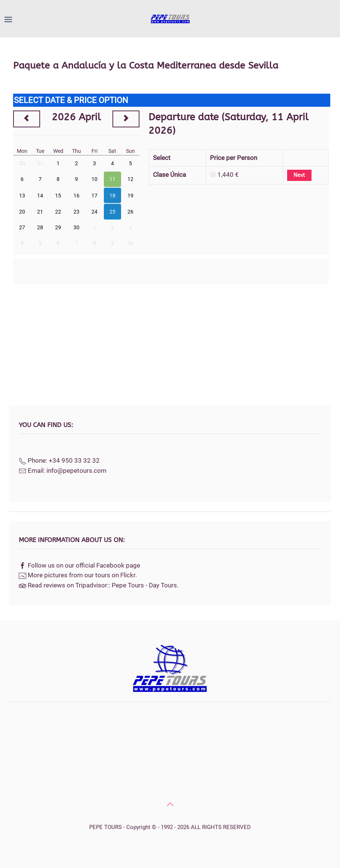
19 (130, 196)
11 (112, 179)
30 (22, 163)
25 (112, 212)
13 (22, 196)
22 (58, 212)
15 (58, 196)
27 (22, 227)
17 (94, 196)
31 (40, 163)
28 (40, 227)
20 (22, 212)
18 (112, 196)
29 (58, 227)
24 (94, 212)
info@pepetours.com (76, 471)
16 (76, 196)
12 (130, 179)
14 (40, 196)
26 (130, 212)
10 (94, 179)
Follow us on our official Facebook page (84, 565)
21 (40, 212)
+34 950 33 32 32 (74, 460)
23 (76, 212)
